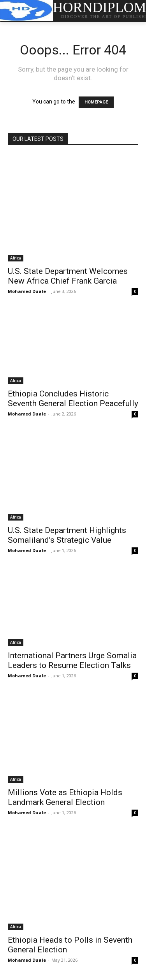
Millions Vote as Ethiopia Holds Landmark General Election (65, 797)
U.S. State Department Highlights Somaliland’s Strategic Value (67, 535)
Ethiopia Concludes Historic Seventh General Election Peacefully (73, 399)
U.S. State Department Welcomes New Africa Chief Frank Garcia (68, 276)
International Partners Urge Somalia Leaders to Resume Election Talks (72, 660)
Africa (16, 258)
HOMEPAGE (96, 102)
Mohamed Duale (27, 291)
